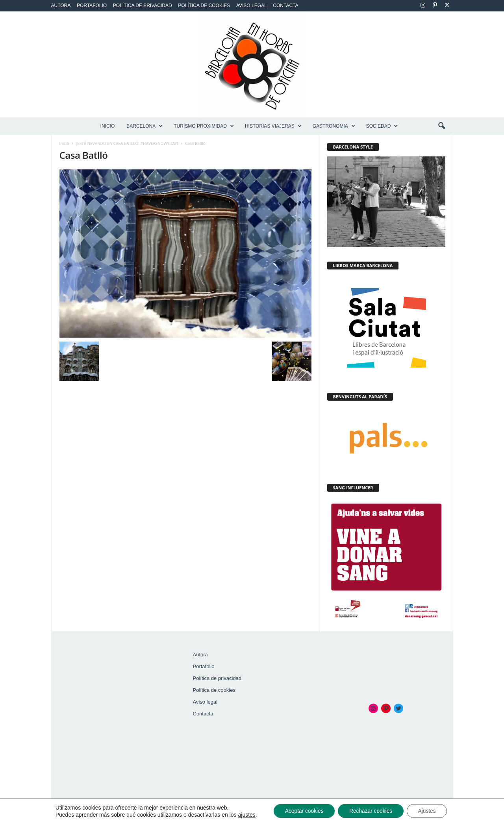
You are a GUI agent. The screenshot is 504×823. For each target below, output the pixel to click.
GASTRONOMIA (334, 126)
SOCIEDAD (382, 126)
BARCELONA (145, 126)
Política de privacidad (143, 6)
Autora (61, 6)
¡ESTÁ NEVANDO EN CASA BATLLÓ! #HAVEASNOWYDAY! (127, 143)
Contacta (285, 6)
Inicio (108, 126)
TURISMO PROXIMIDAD (204, 126)
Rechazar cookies (371, 811)
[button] (441, 126)
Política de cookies (204, 6)
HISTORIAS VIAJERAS (273, 126)
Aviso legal (252, 6)
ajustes (244, 814)
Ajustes (429, 811)
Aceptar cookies (303, 811)
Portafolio (92, 6)
